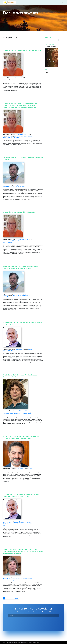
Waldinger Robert (19, 349)
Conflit (24, 522)
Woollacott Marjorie (19, 577)
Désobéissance (6, 79)
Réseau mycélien (7, 415)
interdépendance (21, 524)
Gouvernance (21, 136)
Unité (16, 297)
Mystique (5, 297)
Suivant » (16, 598)
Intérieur (9, 470)
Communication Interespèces (23, 295)
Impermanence (14, 524)
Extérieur (30, 469)
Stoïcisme (12, 79)
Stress (12, 351)
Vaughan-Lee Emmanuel (21, 185)
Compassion (20, 522)
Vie (16, 415)
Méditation (22, 580)
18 (12, 598)
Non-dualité (27, 580)
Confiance (11, 579)
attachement (6, 522)
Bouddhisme (14, 522)
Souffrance (27, 524)
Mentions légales (36, 642)
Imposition (5, 138)
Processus (25, 414)
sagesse (13, 297)
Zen (4, 525)
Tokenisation (11, 242)
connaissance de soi (17, 579)
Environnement (17, 414)
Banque (10, 241)
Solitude (9, 351)
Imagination (9, 580)
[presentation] (18, 621)
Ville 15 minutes (16, 138)
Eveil (4, 524)
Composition (28, 412)
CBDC (13, 241)
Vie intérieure (22, 186)
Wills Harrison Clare (19, 78)
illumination (8, 524)
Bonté (10, 522)
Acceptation (6, 579)
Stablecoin (5, 242)
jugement (17, 580)
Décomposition (6, 414)
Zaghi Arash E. (20, 469)
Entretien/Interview (19, 294)
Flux (21, 414)
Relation (5, 351)
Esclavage (16, 136)
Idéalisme (5, 470)
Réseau (29, 414)
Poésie (31, 580)
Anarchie (30, 78)
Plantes (9, 297)
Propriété (10, 138)
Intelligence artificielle (8, 186)
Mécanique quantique (16, 470)
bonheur (30, 349)
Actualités (18, 135)
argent (7, 241)
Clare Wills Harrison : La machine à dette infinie (20, 212)
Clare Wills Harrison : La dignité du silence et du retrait (22, 50)
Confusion (28, 522)
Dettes (16, 241)
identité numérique (28, 136)
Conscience (25, 579)
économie (20, 241)
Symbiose (13, 415)
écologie (12, 414)
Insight (13, 580)
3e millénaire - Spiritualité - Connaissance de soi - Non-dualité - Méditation (19, 642)
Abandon (15, 295)
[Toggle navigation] (62, 2)
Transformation (16, 186)
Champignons (22, 412)
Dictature (12, 136)
